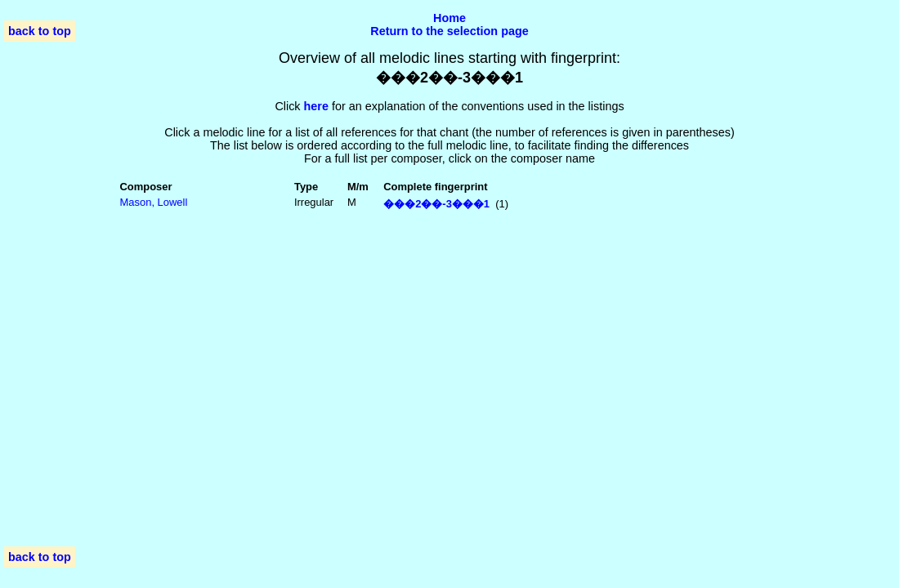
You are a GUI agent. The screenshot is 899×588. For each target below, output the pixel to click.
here (316, 106)
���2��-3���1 (436, 204)
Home (449, 18)
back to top (40, 31)
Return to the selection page (449, 31)
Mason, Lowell (154, 202)
